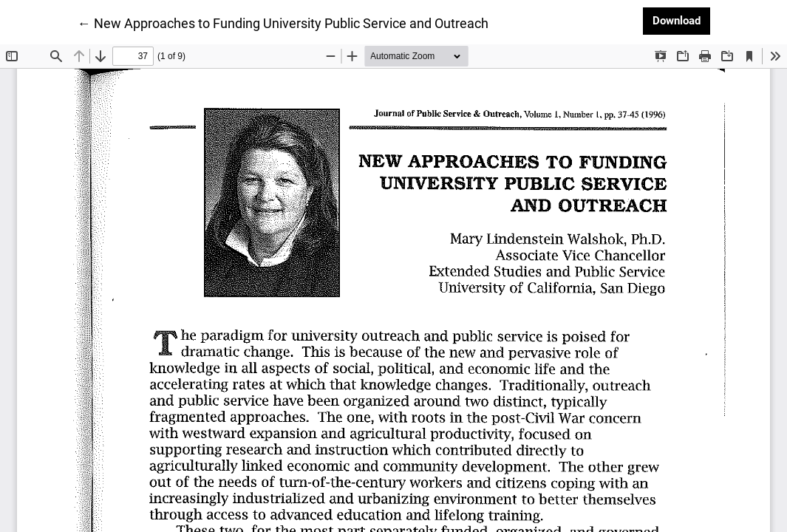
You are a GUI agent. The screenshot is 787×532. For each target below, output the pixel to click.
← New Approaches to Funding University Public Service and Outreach (283, 22)
